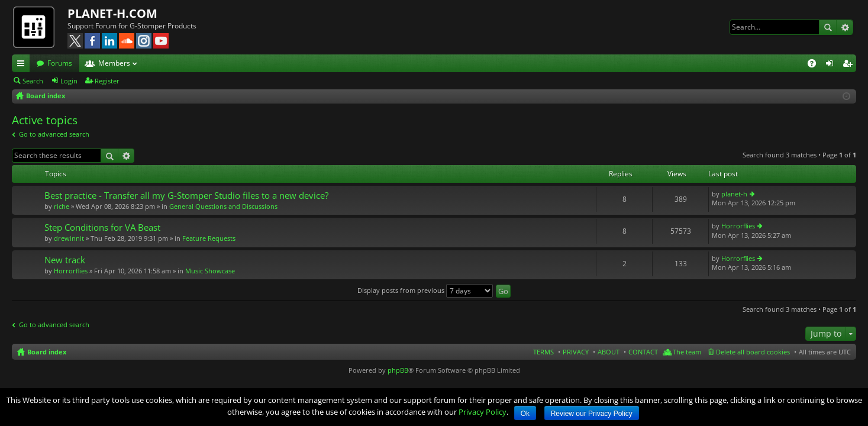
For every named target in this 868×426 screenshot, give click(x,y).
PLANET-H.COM (112, 13)
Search (828, 27)
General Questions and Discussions (223, 206)
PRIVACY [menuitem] (576, 352)
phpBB (398, 370)
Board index (47, 352)
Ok (525, 414)
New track (65, 260)
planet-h (734, 194)
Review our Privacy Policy (592, 414)
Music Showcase (210, 271)
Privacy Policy (483, 412)
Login (69, 81)
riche (62, 206)
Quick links (23, 65)
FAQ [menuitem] (816, 65)
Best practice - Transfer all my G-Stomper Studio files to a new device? (186, 196)
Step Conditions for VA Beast (102, 227)
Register (107, 81)
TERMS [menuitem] (543, 352)
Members (114, 63)
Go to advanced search (54, 134)
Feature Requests (209, 238)
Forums (60, 63)
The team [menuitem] (687, 352)
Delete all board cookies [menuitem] (753, 352)
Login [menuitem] (832, 65)
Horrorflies (738, 226)
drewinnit (69, 238)
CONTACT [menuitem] (643, 352)
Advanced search (845, 27)
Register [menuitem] (850, 65)
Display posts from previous (425, 290)
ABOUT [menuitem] (609, 352)
